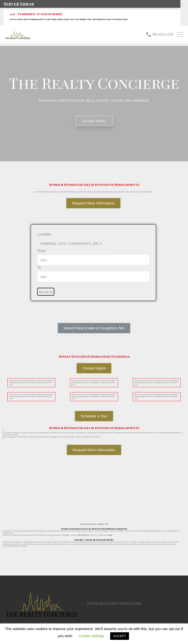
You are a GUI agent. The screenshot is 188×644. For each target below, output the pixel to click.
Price (41, 251)
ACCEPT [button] (120, 636)
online (110, 535)
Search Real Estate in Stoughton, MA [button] (94, 524)
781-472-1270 (163, 34)
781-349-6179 (83, 535)
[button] (94, 328)
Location (44, 234)
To (39, 267)
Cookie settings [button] (92, 636)
